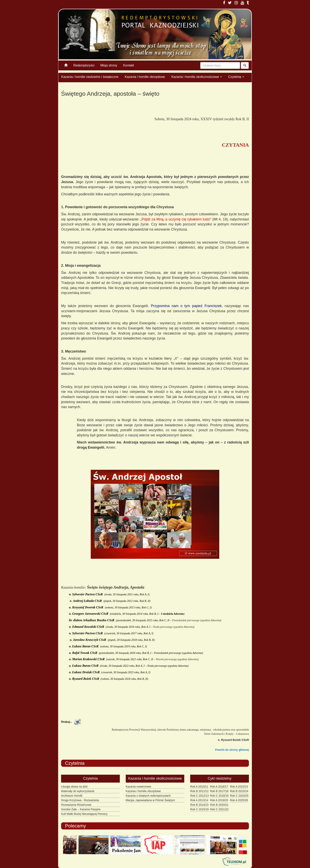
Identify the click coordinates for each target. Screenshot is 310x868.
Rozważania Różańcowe (76, 805)
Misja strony (109, 65)
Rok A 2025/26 (239, 800)
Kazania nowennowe (138, 787)
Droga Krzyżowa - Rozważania (80, 800)
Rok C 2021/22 (219, 809)
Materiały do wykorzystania (78, 791)
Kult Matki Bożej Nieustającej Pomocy (84, 814)
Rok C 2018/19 (219, 796)
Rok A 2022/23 (239, 787)
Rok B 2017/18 (219, 791)
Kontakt (129, 65)
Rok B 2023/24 (239, 791)
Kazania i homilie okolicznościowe (197, 77)
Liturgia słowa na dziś (74, 787)
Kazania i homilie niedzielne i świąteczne (90, 77)
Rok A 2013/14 (199, 800)
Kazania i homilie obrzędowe (145, 77)
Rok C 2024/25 (239, 796)
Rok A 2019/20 (219, 800)
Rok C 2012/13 (199, 796)
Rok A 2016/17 (219, 787)
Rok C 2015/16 (199, 809)
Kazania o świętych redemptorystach (148, 796)
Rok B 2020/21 (219, 805)
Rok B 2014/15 (199, 805)
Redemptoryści (84, 65)
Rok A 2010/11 (199, 787)
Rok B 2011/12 (199, 791)
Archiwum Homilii (72, 796)
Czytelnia (236, 77)
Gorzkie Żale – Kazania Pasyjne (81, 809)
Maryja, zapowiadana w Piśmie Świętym (150, 800)
